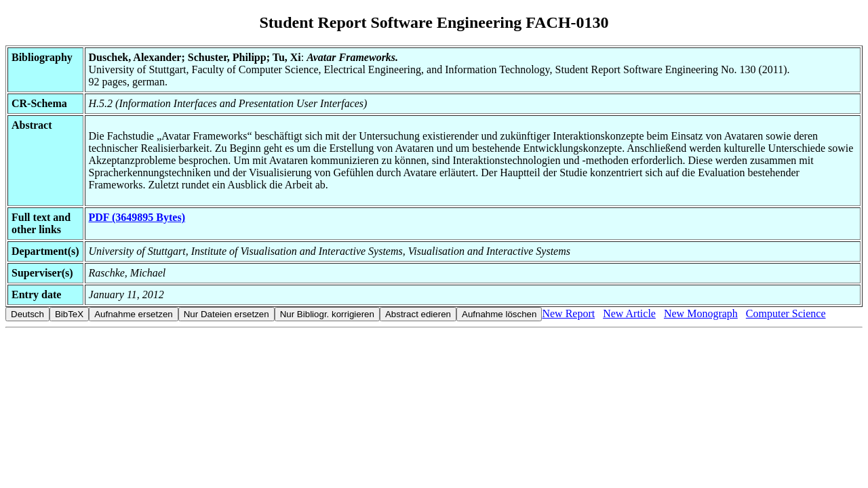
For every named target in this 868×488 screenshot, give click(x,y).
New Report (568, 313)
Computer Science (786, 313)
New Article (629, 313)
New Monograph (701, 313)
